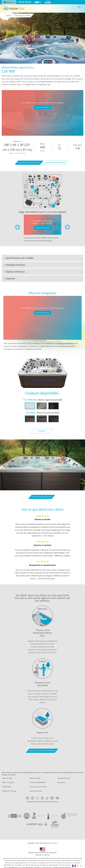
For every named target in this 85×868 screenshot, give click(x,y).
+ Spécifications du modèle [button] (19, 258)
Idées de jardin (35, 778)
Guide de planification (38, 782)
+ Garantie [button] (10, 278)
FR (75, 866)
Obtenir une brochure (55, 163)
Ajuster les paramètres (42, 107)
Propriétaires (7, 787)
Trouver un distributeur (29, 163)
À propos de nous (64, 778)
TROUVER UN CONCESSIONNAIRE (42, 751)
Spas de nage (7, 778)
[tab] (42, 258)
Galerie (42, 431)
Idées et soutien (8, 782)
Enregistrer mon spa (9, 791)
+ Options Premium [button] (14, 272)
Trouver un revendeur (42, 497)
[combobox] (77, 866)
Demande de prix (36, 791)
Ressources (61, 782)
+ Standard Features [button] (15, 265)
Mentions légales (52, 843)
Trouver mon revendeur (38, 787)
